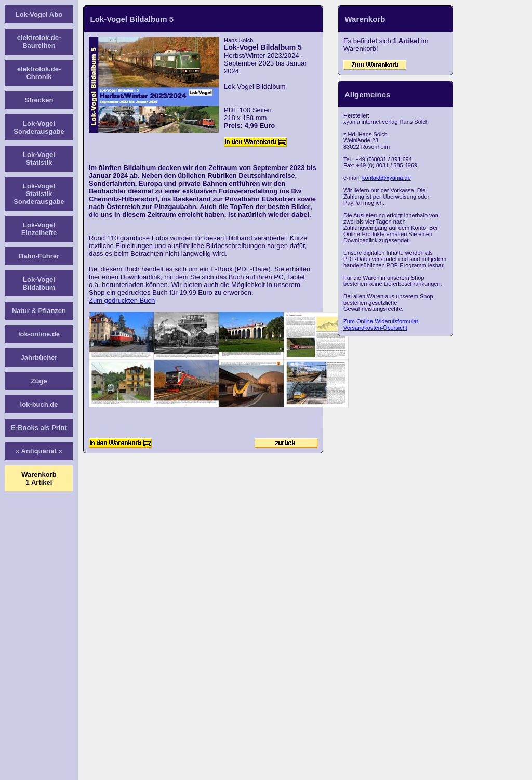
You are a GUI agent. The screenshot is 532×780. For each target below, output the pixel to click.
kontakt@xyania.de (387, 178)
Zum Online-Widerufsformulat (381, 321)
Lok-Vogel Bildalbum (39, 283)
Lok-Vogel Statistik (39, 159)
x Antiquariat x (39, 451)
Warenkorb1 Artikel (39, 478)
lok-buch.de (39, 404)
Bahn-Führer (39, 256)
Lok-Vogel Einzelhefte (39, 229)
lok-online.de (39, 334)
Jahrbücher (39, 357)
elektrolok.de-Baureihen (39, 42)
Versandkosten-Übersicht (375, 328)
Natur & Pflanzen (39, 311)
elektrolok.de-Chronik (39, 73)
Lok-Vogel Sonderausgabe (39, 127)
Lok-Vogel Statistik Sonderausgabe (39, 194)
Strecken (39, 100)
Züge (39, 381)
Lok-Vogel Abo (39, 14)
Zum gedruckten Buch (122, 300)
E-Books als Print (39, 428)
